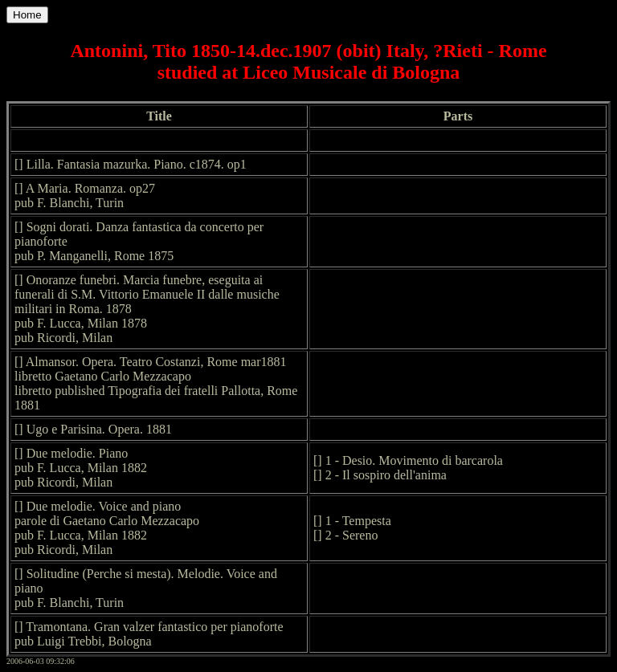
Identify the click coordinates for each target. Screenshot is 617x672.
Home (27, 15)
